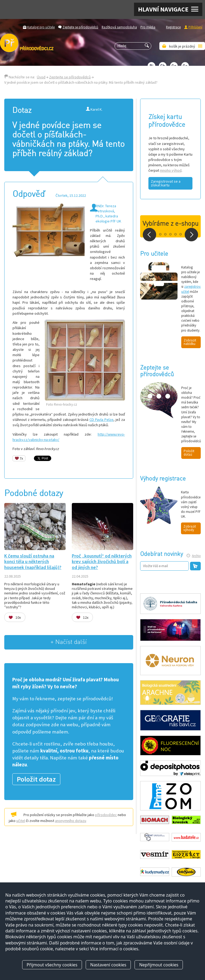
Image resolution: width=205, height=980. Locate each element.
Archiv (196, 556)
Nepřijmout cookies (159, 965)
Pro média (148, 27)
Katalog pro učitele (41, 27)
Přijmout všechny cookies (52, 965)
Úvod (41, 77)
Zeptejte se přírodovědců (80, 27)
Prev (149, 235)
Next (191, 235)
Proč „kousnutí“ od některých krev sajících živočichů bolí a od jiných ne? (102, 562)
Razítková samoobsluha (119, 27)
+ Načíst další (69, 642)
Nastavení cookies (108, 965)
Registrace (173, 27)
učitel (21, 821)
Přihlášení (195, 27)
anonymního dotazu (71, 821)
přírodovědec (106, 815)
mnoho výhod (171, 170)
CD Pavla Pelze (101, 420)
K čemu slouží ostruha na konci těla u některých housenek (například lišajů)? (33, 562)
